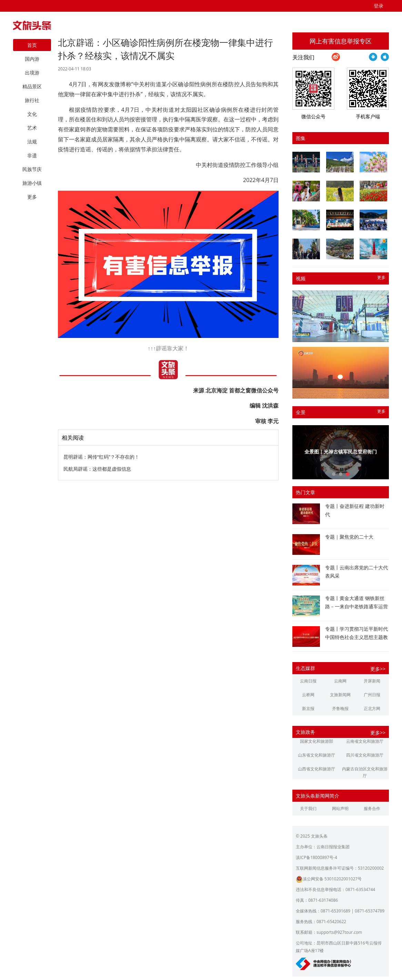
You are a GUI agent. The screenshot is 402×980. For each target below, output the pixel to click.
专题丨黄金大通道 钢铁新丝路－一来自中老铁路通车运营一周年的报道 (356, 606)
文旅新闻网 (340, 695)
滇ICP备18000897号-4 (316, 857)
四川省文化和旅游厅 (365, 755)
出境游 (32, 73)
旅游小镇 (32, 183)
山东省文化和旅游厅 (316, 755)
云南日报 (308, 681)
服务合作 (372, 808)
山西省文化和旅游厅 (316, 769)
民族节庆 (32, 169)
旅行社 (32, 100)
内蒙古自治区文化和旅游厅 (365, 772)
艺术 (32, 128)
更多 (381, 277)
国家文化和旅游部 (316, 741)
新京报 (308, 708)
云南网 (340, 681)
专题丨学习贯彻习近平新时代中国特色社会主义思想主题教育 (356, 637)
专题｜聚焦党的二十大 (349, 537)
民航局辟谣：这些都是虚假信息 (97, 469)
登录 (379, 6)
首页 (32, 45)
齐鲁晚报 (340, 708)
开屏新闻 (372, 681)
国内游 (32, 59)
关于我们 (308, 808)
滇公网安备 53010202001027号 (329, 879)
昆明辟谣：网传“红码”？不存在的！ (101, 457)
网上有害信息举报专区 (341, 41)
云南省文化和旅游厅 (365, 741)
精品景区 (32, 86)
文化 (32, 114)
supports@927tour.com (339, 932)
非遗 (32, 155)
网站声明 (340, 808)
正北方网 (372, 708)
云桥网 (308, 695)
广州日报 (372, 695)
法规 (32, 142)
